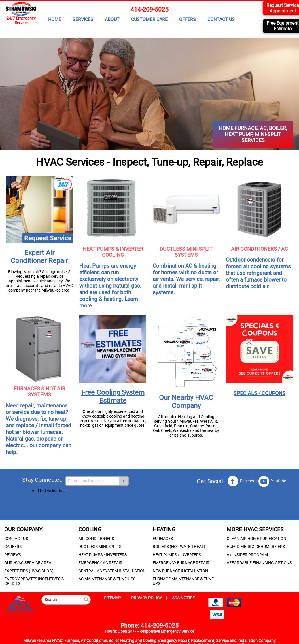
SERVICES (83, 19)
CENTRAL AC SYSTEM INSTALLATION (112, 571)
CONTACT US (221, 19)
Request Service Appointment (283, 8)
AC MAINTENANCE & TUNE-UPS (107, 579)
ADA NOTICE (183, 598)
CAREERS (13, 547)
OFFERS (188, 19)
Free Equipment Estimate (283, 26)
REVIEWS (13, 555)
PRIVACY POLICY (147, 598)
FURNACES (163, 539)
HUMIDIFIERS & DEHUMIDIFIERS (256, 547)
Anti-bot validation (48, 491)
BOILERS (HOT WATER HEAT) (179, 547)
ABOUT (112, 19)
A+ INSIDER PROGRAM (247, 555)
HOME (55, 19)
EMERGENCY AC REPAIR (100, 563)
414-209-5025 (149, 10)
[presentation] (75, 506)
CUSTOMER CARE (149, 19)
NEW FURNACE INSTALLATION (180, 571)
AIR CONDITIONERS (96, 539)
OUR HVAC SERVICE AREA (28, 563)
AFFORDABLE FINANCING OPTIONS (259, 563)
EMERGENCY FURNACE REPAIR (181, 563)
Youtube (272, 481)
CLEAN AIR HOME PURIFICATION (257, 539)
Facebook (242, 481)
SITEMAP (112, 598)
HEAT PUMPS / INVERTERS (103, 555)
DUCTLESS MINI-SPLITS (100, 547)
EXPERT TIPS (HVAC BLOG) (29, 571)
